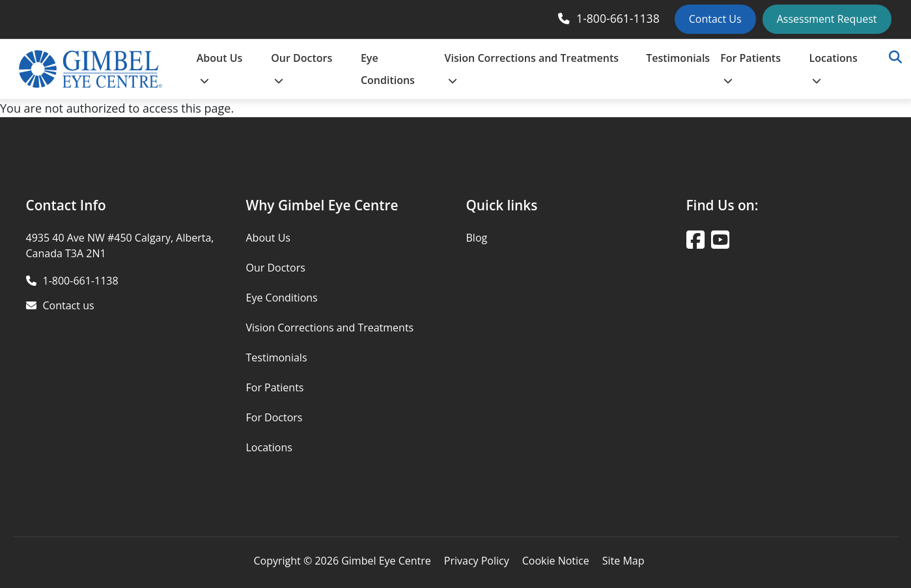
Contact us (69, 305)
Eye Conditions (388, 69)
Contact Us (715, 19)
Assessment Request (827, 19)
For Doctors (274, 417)
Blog (477, 238)
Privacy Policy (477, 561)
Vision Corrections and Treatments (532, 68)
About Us (220, 68)
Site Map (624, 561)
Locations (834, 68)
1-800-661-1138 (618, 18)
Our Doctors (301, 68)
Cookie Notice (556, 561)
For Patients (750, 68)
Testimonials (678, 58)
